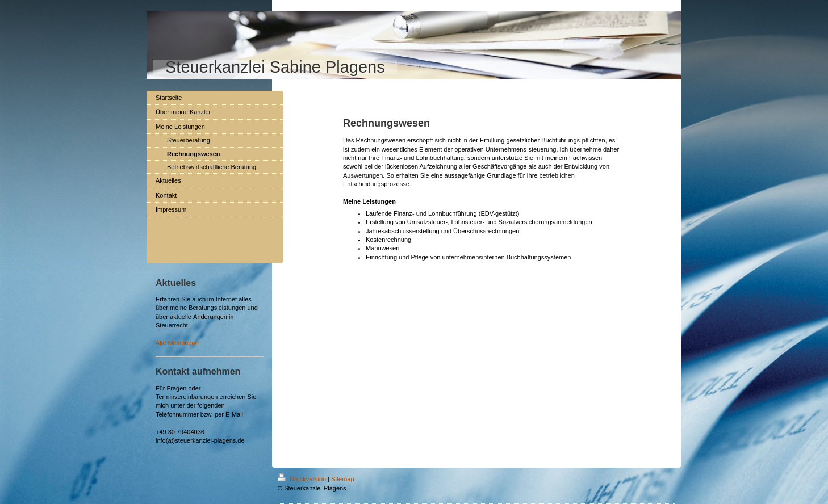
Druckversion (303, 479)
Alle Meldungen (177, 343)
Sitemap (342, 479)
